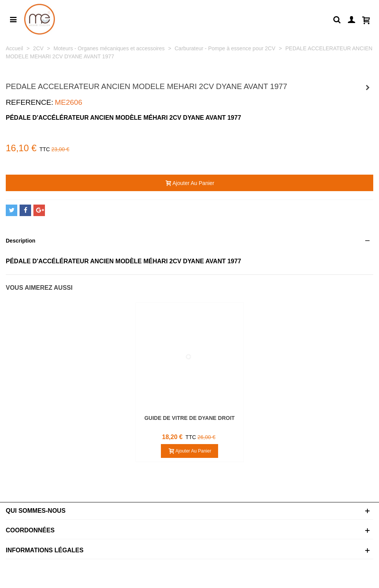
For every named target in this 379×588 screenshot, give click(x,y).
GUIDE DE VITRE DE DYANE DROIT (189, 418)
